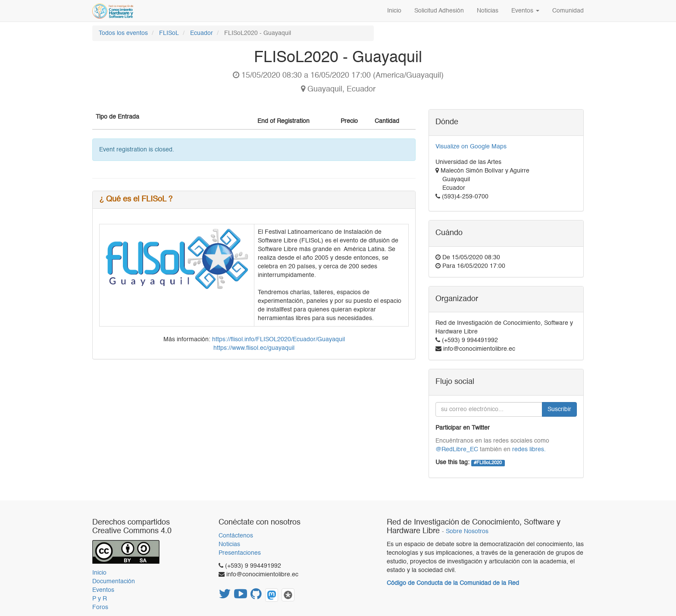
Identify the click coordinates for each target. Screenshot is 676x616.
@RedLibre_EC (457, 449)
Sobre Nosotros (467, 532)
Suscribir (559, 409)
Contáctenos (236, 536)
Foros (100, 607)
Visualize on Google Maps (471, 147)
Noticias (229, 544)
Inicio (99, 573)
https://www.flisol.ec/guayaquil (254, 348)
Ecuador (202, 33)
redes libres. (529, 449)
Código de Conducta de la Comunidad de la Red (453, 583)
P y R (100, 599)
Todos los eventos (123, 33)
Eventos (103, 590)
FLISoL (169, 33)
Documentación (114, 581)
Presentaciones (240, 553)
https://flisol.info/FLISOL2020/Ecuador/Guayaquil (279, 339)
